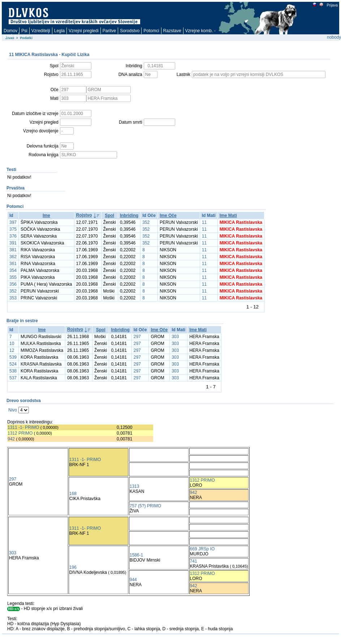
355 (13, 277)
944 (133, 580)
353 (13, 298)
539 (13, 357)
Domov (10, 31)
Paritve (109, 31)
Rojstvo (84, 215)
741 (194, 561)
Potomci (151, 31)
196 (73, 567)
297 (137, 337)
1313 (135, 486)
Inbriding (129, 216)
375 (13, 229)
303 (175, 337)
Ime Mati (228, 216)
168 (73, 494)
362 (13, 257)
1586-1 (136, 555)
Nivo (13, 410)
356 (13, 284)
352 (146, 222)
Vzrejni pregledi (84, 31)
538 (13, 371)
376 (13, 236)
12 (12, 350)
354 (13, 270)
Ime (46, 216)
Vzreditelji (41, 31)
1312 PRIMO (20, 433)
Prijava (332, 5)
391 (13, 243)
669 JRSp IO (202, 549)
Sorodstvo (130, 31)
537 (13, 378)
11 (204, 222)
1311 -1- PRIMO (23, 427)
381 (13, 250)
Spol (109, 216)
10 (12, 344)
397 (13, 222)
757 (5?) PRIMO (145, 506)
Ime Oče (168, 216)
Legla (59, 31)
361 (13, 264)
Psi (24, 31)
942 (11, 439)
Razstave (172, 31)
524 (13, 364)
